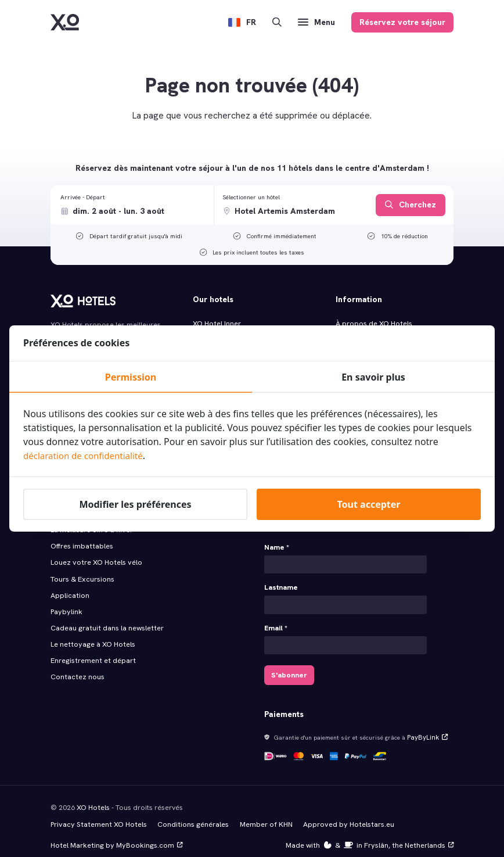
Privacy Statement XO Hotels (97, 814)
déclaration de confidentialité (87, 456)
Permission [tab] (131, 377)
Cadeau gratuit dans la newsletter (106, 618)
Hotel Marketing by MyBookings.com (115, 834)
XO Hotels (93, 798)
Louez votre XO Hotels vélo (95, 555)
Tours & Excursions (82, 571)
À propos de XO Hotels (374, 323)
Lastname (281, 581)
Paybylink (66, 603)
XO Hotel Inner (217, 323)
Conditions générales (188, 814)
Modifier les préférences (135, 504)
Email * (276, 621)
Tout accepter (368, 504)
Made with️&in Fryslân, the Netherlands (372, 834)
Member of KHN (261, 814)
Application (70, 587)
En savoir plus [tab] (373, 377)
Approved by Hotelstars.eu (342, 814)
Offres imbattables (81, 539)
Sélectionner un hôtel (251, 197)
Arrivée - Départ (83, 197)
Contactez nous (77, 665)
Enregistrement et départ (92, 650)
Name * (277, 542)
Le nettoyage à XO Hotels (91, 634)
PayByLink (425, 729)
